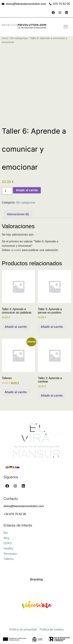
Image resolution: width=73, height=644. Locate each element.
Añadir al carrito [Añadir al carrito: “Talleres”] (16, 392)
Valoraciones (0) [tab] (18, 214)
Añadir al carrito (27, 190)
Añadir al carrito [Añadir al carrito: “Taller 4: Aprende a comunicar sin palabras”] (16, 327)
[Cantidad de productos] (7, 191)
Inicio (5, 38)
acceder (16, 250)
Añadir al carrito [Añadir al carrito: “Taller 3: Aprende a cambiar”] (52, 396)
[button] (66, 27)
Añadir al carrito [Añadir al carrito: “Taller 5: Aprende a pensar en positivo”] (52, 327)
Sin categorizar (19, 38)
